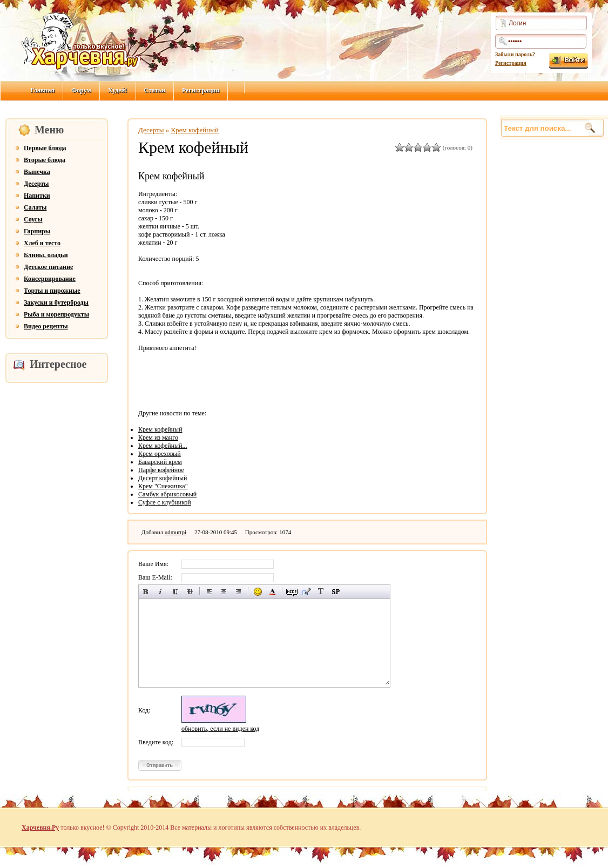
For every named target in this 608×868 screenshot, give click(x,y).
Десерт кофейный (163, 478)
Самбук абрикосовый (167, 494)
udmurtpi (175, 532)
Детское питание (48, 267)
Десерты (36, 184)
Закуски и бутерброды (56, 302)
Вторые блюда (45, 160)
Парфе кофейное (161, 470)
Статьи (155, 90)
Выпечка (37, 172)
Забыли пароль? (515, 54)
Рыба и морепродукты (56, 314)
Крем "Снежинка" (163, 486)
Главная (42, 90)
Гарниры (37, 231)
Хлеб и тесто (42, 243)
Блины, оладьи (46, 255)
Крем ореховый (160, 454)
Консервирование (50, 279)
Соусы (33, 219)
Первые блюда (45, 148)
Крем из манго (158, 438)
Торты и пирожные (52, 291)
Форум (81, 90)
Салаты (35, 207)
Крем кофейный (195, 130)
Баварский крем (160, 462)
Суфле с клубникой (165, 502)
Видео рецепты (46, 326)
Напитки (37, 196)
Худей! (118, 90)
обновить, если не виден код (220, 729)
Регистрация (511, 63)
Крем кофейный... (163, 446)
